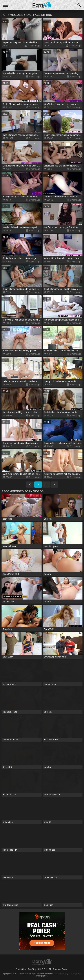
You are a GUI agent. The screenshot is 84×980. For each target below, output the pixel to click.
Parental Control (61, 969)
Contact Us (21, 969)
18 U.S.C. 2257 (44, 969)
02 (46, 485)
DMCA (31, 969)
